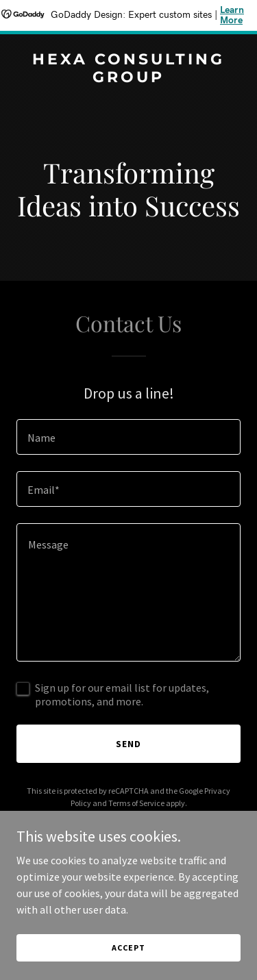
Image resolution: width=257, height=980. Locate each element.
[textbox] (128, 437)
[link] (128, 78)
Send (128, 744)
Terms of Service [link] (136, 803)
